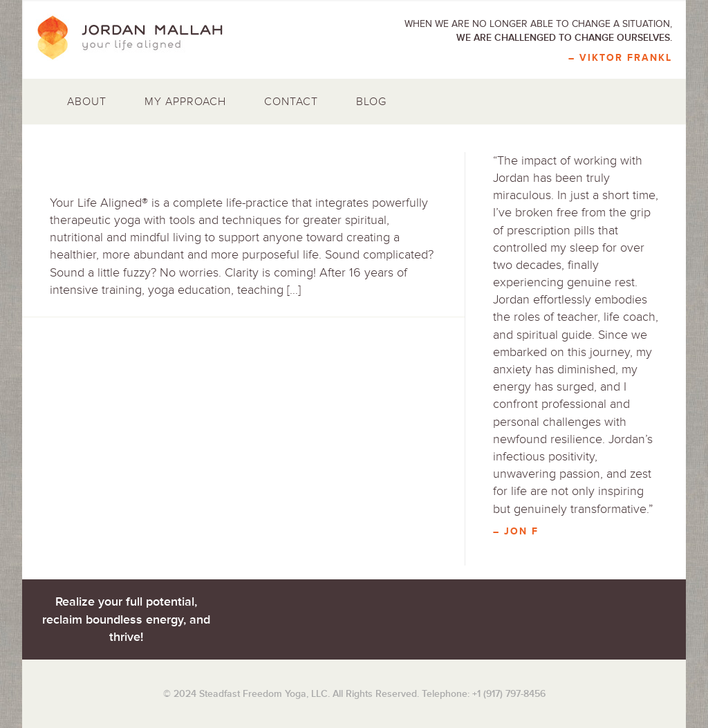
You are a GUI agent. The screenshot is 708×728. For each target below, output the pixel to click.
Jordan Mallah (140, 38)
